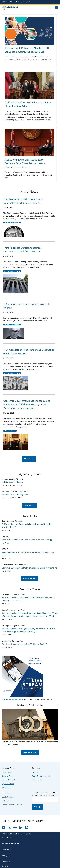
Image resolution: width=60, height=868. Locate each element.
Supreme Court (8, 776)
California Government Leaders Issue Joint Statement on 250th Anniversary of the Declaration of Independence (27, 405)
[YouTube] (3, 828)
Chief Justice (10, 431)
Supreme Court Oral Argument (15, 495)
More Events (30, 505)
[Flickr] (15, 828)
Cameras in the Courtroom (12, 805)
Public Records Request (41, 776)
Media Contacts (8, 797)
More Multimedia (30, 752)
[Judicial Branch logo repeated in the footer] (30, 834)
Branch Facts (37, 780)
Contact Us (6, 862)
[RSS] (27, 828)
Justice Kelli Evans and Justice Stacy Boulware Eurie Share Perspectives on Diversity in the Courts (25, 164)
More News (29, 459)
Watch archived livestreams (12, 699)
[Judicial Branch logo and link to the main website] (30, 2)
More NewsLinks (30, 579)
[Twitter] (9, 828)
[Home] (28, 8)
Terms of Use (6, 850)
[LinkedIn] (21, 828)
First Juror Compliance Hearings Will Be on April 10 (24, 644)
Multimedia (6, 801)
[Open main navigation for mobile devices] (57, 8)
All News (5, 787)
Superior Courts (8, 784)
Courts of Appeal (12, 222)
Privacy (4, 856)
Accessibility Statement (10, 844)
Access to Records (8, 838)
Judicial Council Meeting (12, 482)
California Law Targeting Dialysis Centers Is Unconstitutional (29, 568)
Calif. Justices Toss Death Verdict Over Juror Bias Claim (27, 540)
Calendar (35, 772)
